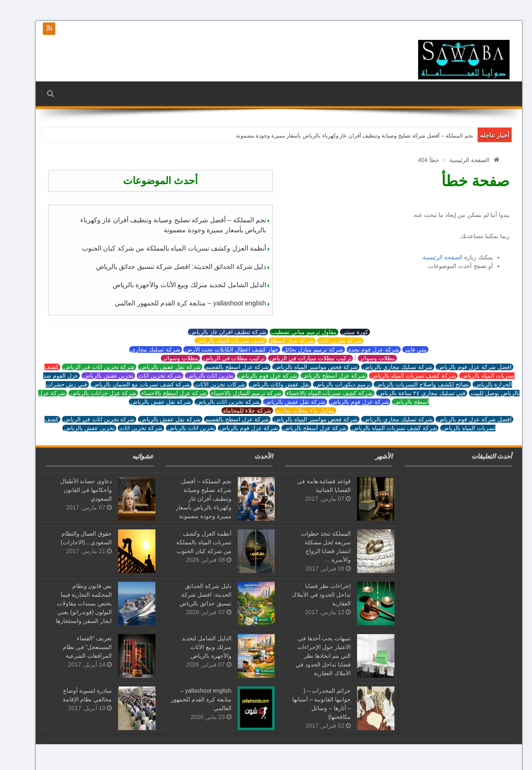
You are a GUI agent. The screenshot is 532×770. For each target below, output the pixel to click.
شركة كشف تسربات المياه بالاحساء (317, 393)
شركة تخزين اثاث (328, 341)
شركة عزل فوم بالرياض (255, 376)
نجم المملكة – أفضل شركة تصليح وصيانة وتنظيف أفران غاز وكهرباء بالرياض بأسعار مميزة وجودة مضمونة (342, 136)
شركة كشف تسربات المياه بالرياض (400, 376)
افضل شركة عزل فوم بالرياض (461, 367)
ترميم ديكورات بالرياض (330, 384)
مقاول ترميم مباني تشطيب (291, 332)
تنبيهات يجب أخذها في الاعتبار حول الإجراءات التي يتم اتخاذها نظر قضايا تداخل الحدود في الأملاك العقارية (310, 656)
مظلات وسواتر (365, 358)
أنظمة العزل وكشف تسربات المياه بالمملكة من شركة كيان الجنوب (161, 248)
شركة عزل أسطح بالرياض (321, 376)
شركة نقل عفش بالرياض (157, 367)
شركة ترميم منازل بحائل (300, 349)
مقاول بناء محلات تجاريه (293, 411)
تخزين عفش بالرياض (96, 376)
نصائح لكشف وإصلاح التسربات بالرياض (409, 384)
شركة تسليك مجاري (143, 349)
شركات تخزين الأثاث (207, 384)
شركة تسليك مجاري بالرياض (385, 367)
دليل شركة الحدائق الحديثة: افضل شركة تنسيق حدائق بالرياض (168, 267)
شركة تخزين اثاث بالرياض (215, 402)
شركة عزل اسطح (279, 341)
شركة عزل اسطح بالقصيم (224, 367)
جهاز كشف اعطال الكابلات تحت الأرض (219, 349)
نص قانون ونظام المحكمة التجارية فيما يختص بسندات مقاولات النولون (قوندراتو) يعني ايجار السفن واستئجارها (71, 603)
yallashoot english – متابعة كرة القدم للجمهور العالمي (177, 303)
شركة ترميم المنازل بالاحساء (233, 393)
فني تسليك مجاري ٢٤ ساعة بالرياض (409, 393)
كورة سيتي (342, 332)
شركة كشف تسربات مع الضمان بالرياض (128, 384)
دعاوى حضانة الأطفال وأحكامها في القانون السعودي (73, 490)
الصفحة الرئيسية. (429, 257)
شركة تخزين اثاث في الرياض (86, 367)
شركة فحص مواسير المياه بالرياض (303, 367)
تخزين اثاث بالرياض (197, 376)
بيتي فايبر (403, 349)
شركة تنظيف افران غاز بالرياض (215, 332)
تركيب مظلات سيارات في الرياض (298, 358)
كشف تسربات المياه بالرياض (218, 341)
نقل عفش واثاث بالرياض (267, 384)
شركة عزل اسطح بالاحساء (161, 393)
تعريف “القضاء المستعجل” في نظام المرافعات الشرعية (74, 647)
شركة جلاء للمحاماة (234, 411)
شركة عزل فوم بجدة (361, 349)
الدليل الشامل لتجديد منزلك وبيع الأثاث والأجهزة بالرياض (176, 285)
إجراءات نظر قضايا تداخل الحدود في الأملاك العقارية (309, 595)
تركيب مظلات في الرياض (221, 358)
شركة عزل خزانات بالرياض (90, 393)
